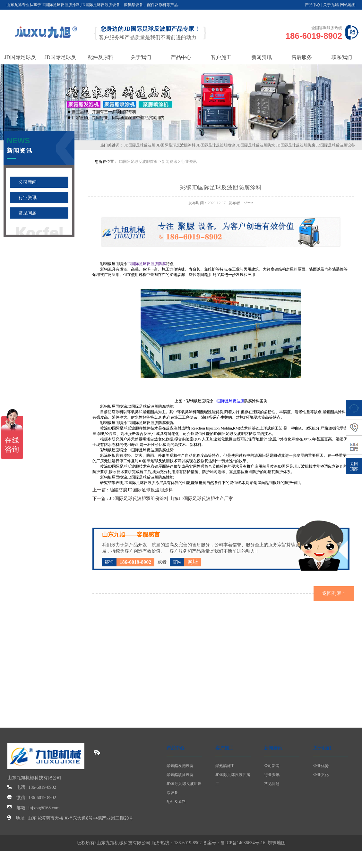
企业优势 (321, 765)
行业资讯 (28, 198)
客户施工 (224, 747)
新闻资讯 (169, 162)
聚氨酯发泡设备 (180, 765)
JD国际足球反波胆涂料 (176, 145)
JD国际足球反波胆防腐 (295, 145)
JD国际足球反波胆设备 (336, 145)
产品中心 (313, 5)
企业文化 (321, 774)
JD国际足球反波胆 (140, 145)
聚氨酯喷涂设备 (180, 774)
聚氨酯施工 (225, 765)
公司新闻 (28, 182)
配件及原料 (176, 801)
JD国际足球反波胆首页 (138, 162)
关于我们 (322, 747)
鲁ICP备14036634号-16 (243, 842)
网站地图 (348, 5)
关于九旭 (331, 5)
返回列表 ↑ (334, 593)
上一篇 (133, 490)
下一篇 (163, 498)
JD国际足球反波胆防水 (256, 145)
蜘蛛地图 (277, 842)
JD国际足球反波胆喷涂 (216, 145)
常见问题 (28, 213)
